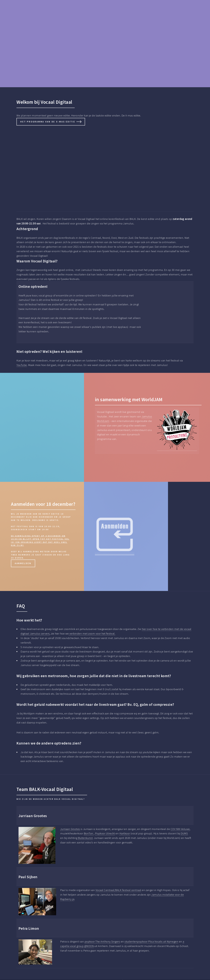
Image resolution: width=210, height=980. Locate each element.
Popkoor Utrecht (105, 833)
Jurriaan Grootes (70, 829)
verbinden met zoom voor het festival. (92, 634)
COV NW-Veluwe (180, 829)
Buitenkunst (85, 838)
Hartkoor (125, 833)
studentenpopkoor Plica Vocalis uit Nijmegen (151, 942)
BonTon (89, 833)
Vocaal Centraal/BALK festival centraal (118, 890)
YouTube (22, 365)
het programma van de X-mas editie (48, 122)
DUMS (184, 833)
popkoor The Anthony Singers (102, 942)
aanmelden (23, 563)
